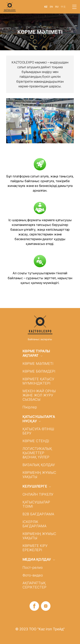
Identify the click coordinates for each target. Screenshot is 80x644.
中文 (63, 7)
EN (51, 7)
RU (57, 7)
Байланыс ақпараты (40, 339)
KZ (46, 7)
